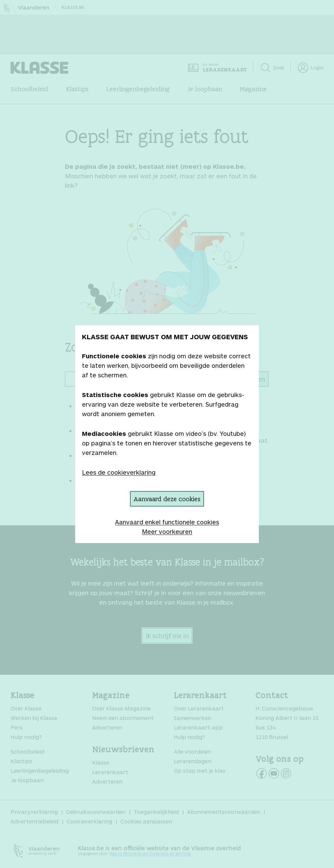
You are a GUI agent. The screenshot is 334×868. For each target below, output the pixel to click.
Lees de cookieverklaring (119, 472)
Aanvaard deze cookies (167, 499)
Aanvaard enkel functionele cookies (167, 522)
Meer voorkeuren (167, 531)
